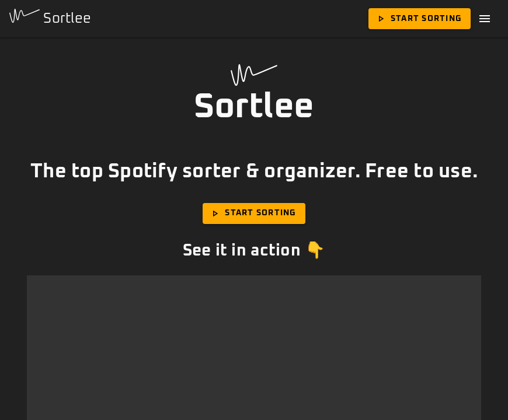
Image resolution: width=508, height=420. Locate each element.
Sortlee (50, 17)
